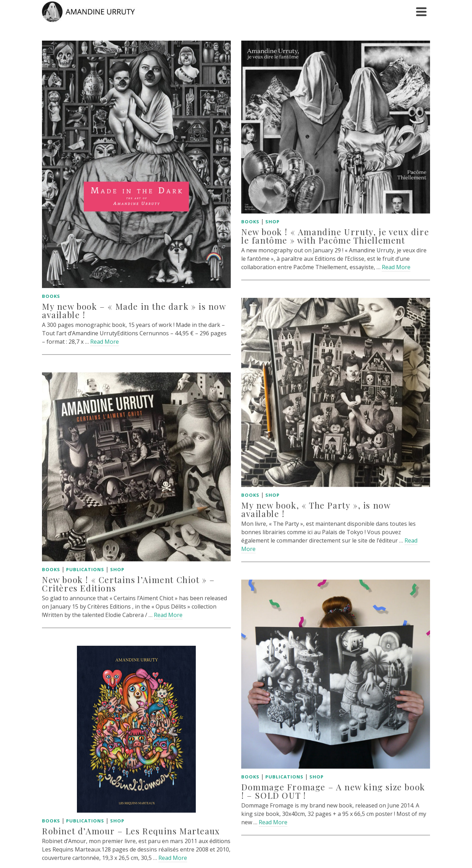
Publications (85, 562)
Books (51, 296)
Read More (105, 342)
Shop (267, 222)
